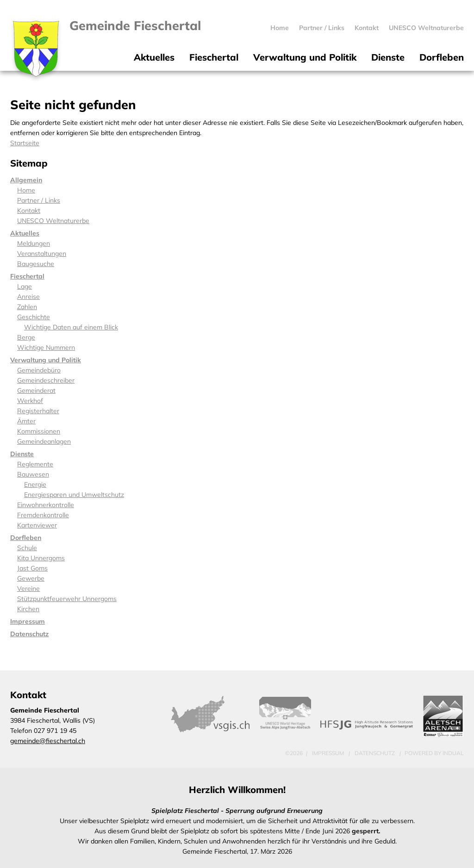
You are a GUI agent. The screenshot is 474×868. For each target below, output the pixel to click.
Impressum (28, 621)
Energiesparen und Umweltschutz (74, 495)
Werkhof (30, 401)
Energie (35, 484)
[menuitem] (280, 28)
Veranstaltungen (42, 254)
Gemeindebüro (39, 370)
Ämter (26, 421)
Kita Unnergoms (41, 558)
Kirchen (28, 609)
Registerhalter (38, 411)
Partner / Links (39, 200)
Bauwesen (33, 474)
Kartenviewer (37, 525)
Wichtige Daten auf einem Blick (71, 327)
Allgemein (26, 180)
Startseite (25, 143)
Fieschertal (27, 276)
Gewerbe (31, 578)
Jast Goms (32, 568)
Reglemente (35, 464)
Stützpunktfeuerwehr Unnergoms (67, 599)
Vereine (28, 589)
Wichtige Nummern (46, 347)
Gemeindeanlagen (44, 441)
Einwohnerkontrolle (46, 505)
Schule (27, 548)
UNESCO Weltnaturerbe (53, 221)
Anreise (28, 297)
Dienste (22, 454)
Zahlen (27, 307)
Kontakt (29, 211)
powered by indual (434, 753)
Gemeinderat (36, 391)
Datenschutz (29, 634)
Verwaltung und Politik (46, 360)
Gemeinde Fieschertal (135, 25)
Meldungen (34, 243)
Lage (25, 286)
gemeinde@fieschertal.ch (48, 741)
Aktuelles (25, 233)
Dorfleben (26, 538)
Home (26, 190)
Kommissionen (39, 431)
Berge (26, 337)
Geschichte (34, 317)
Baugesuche (36, 264)
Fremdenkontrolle (43, 515)
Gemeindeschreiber (46, 380)
